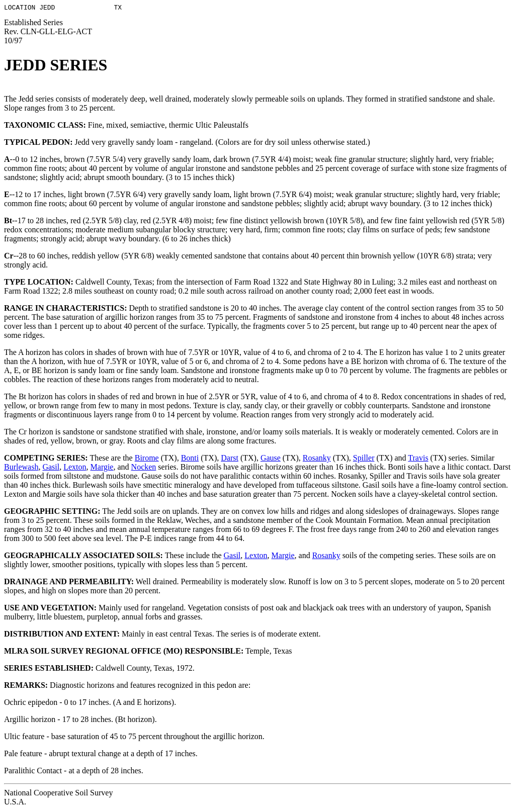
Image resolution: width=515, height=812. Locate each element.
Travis (418, 459)
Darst (230, 459)
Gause (271, 459)
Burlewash (21, 468)
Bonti (190, 459)
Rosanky (317, 459)
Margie (102, 468)
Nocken (144, 468)
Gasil (51, 468)
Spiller (364, 459)
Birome (147, 459)
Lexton (75, 468)
